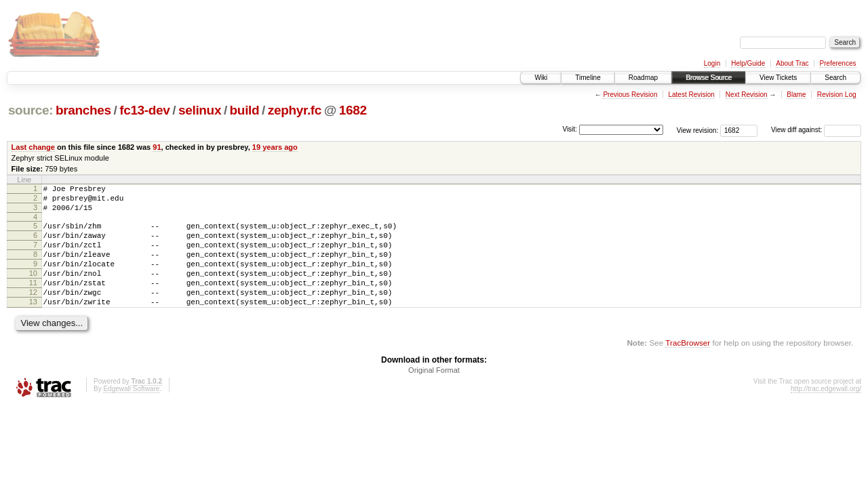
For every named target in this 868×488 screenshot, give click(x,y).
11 (33, 301)
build (245, 110)
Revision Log (837, 95)
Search (835, 78)
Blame (796, 95)
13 (33, 324)
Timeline (588, 78)
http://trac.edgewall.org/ (826, 413)
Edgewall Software (131, 413)
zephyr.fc (295, 110)
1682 (353, 110)
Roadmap (643, 78)
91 (157, 147)
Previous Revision (630, 95)
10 (33, 289)
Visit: (570, 129)
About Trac (792, 63)
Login (712, 63)
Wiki (541, 78)
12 (33, 312)
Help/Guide (748, 63)
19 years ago (275, 147)
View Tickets (778, 78)
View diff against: (816, 130)
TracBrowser (688, 367)
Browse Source (709, 78)
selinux (200, 110)
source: (31, 110)
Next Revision (747, 95)
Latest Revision (691, 95)
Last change (33, 147)
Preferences (838, 63)
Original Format (434, 394)
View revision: (698, 130)
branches (83, 110)
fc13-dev (144, 110)
